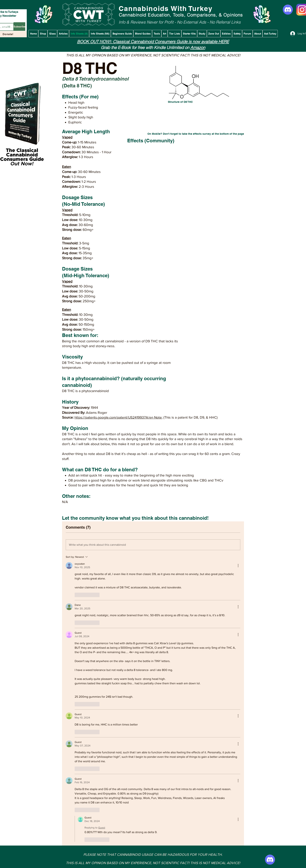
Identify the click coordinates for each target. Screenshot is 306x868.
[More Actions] (238, 566)
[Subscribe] (19, 27)
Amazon (198, 48)
